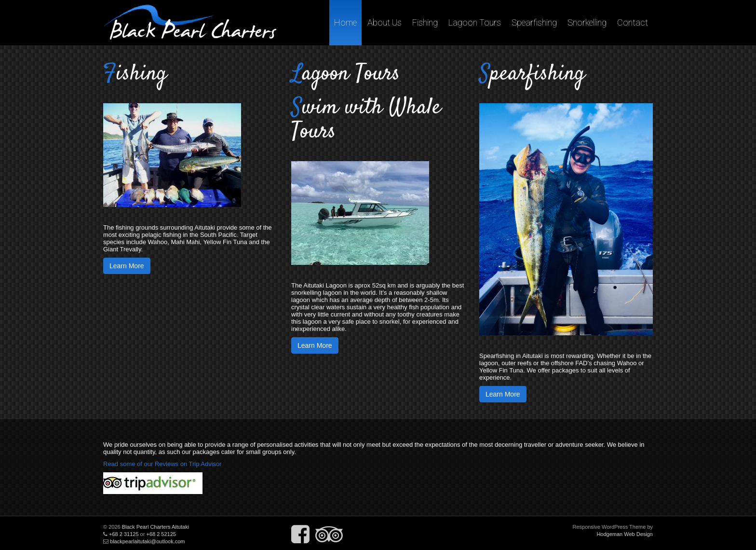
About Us (385, 22)
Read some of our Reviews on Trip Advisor (162, 464)
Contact (633, 22)
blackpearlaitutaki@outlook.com (147, 541)
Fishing (425, 22)
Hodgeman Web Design (625, 534)
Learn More (127, 266)
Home (345, 22)
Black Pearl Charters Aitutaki (155, 527)
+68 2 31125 (124, 534)
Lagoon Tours (475, 22)
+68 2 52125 (161, 534)
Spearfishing (534, 22)
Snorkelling (587, 22)
